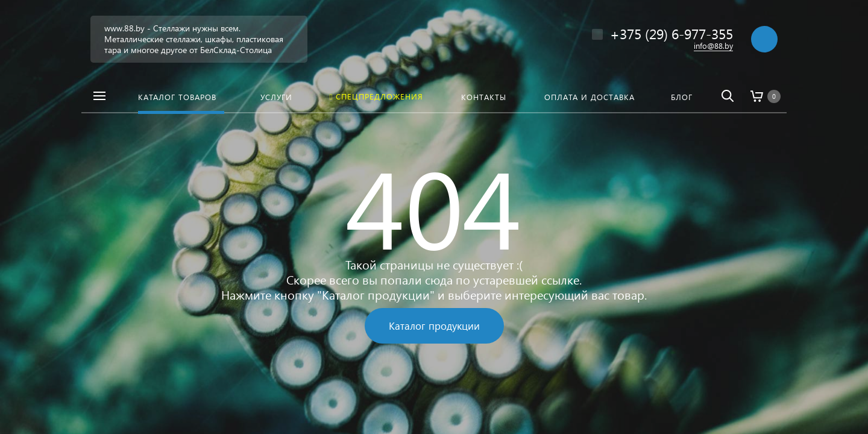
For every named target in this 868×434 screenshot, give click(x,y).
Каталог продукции (434, 326)
